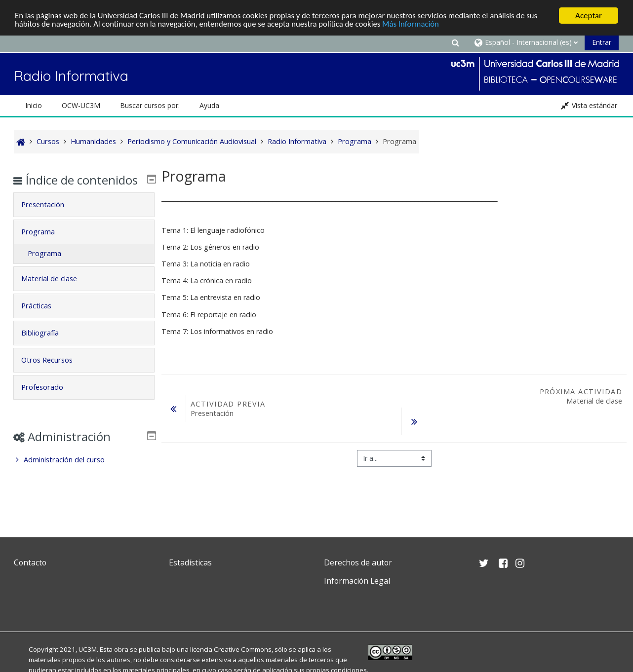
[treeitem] (84, 474)
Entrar (602, 42)
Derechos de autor (358, 562)
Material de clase (56, 293)
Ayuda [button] (209, 105)
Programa (44, 246)
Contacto (30, 562)
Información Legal (357, 581)
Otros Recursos (53, 374)
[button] (455, 42)
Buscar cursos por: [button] (150, 105)
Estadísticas (190, 562)
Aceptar (589, 16)
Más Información (417, 24)
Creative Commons (243, 649)
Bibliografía (46, 347)
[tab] (84, 219)
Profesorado (49, 401)
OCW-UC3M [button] (81, 105)
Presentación (49, 219)
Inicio (34, 105)
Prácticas (43, 320)
